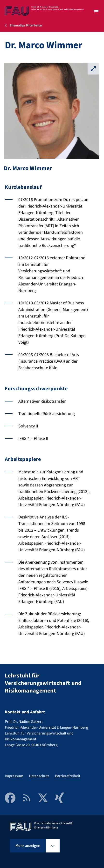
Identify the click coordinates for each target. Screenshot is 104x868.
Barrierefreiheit (68, 776)
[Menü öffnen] (96, 12)
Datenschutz (39, 776)
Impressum (14, 776)
